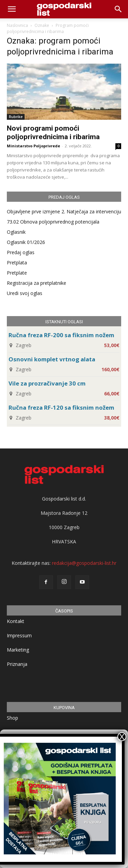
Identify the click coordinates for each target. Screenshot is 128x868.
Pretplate (17, 273)
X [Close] (122, 737)
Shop (12, 718)
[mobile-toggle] (12, 9)
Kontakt (16, 621)
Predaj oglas (21, 252)
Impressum (19, 635)
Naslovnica (17, 25)
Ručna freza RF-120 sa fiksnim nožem (61, 407)
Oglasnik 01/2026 (26, 242)
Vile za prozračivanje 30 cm (47, 383)
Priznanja (17, 664)
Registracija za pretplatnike (37, 283)
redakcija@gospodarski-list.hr (84, 563)
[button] (118, 9)
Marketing (18, 650)
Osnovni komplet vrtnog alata (52, 359)
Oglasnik (16, 232)
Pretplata (17, 263)
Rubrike (16, 117)
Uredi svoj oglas (25, 293)
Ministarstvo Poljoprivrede (33, 146)
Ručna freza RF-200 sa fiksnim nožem (61, 335)
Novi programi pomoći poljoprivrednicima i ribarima (53, 133)
